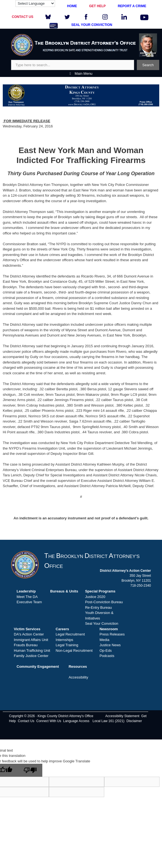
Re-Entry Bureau (99, 607)
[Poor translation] (30, 770)
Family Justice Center (31, 656)
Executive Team (29, 602)
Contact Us (26, 721)
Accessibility (78, 677)
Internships (64, 640)
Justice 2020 (95, 597)
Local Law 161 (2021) (109, 721)
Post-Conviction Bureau (104, 602)
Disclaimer (134, 721)
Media (104, 640)
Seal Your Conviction (102, 623)
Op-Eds (106, 651)
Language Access (76, 721)
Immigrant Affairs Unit (31, 640)
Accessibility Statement (122, 716)
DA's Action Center (29, 634)
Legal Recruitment (70, 634)
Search (148, 65)
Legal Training (67, 645)
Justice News (110, 645)
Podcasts (107, 656)
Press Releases (112, 634)
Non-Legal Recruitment (74, 651)
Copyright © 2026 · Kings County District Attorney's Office (51, 716)
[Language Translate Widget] (35, 3)
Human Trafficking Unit (32, 651)
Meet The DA (27, 597)
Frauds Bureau (26, 645)
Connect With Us (49, 721)
